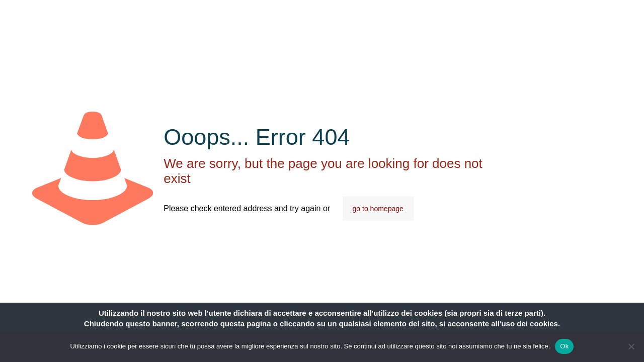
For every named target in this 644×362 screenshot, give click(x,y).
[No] (631, 346)
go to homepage (378, 209)
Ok (564, 346)
